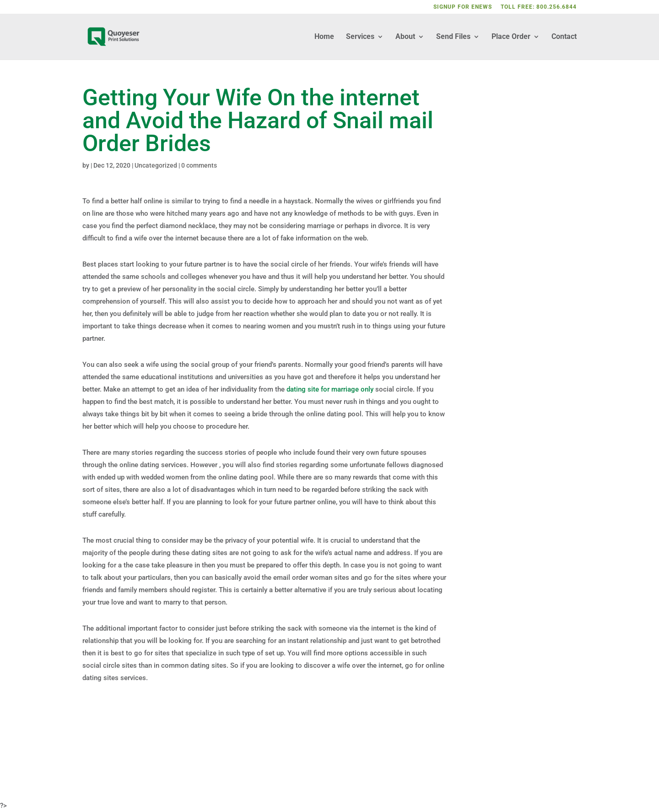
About (405, 37)
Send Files (453, 37)
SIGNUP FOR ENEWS (463, 7)
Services (360, 37)
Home (324, 37)
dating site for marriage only (330, 389)
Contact (564, 37)
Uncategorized (156, 165)
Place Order (511, 37)
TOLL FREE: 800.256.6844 (539, 7)
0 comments (199, 165)
